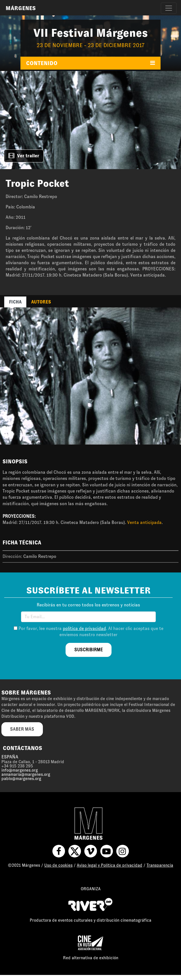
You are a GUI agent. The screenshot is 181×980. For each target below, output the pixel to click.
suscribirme (89, 650)
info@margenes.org (20, 770)
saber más (22, 729)
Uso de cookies (58, 865)
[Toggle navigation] (169, 8)
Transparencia (160, 865)
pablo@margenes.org (21, 779)
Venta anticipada (144, 522)
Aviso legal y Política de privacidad (110, 865)
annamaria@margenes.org (26, 774)
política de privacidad (84, 628)
